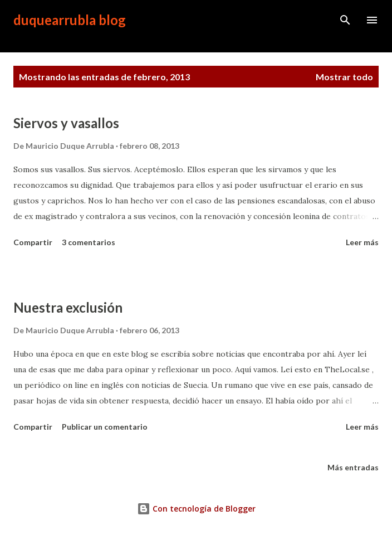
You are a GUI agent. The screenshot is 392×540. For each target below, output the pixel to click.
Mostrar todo (344, 77)
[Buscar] (345, 20)
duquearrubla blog (70, 20)
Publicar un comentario (105, 427)
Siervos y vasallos (66, 123)
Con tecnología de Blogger (196, 509)
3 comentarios (89, 242)
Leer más (362, 242)
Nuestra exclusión (68, 307)
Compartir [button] (33, 242)
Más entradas (353, 467)
